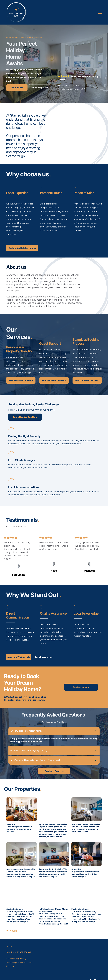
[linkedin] (100, 972)
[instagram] (95, 972)
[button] (100, 12)
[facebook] (90, 972)
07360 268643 (24, 943)
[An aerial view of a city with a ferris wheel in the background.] (95, 136)
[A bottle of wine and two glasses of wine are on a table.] (66, 136)
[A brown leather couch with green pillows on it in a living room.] (80, 136)
